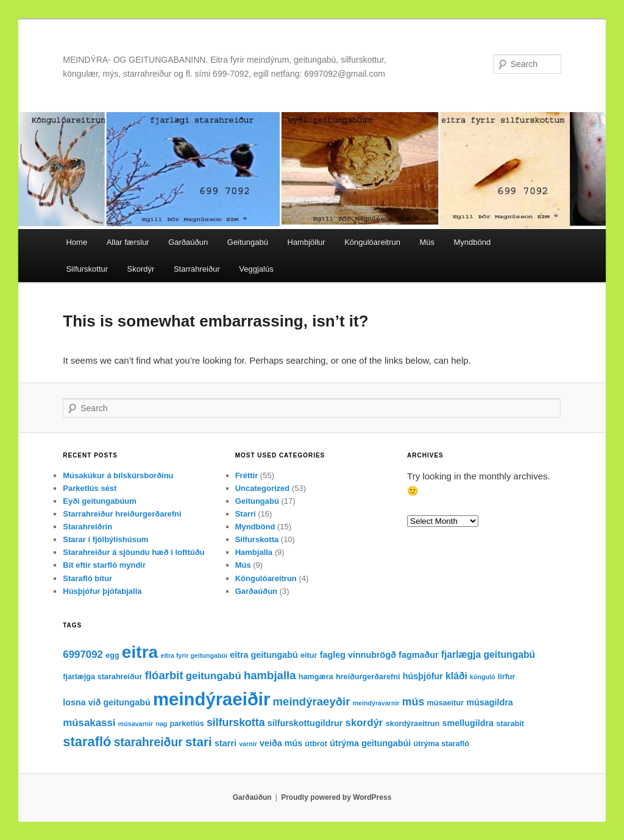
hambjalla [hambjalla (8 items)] (270, 675)
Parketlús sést (90, 488)
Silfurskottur (87, 269)
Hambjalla (254, 552)
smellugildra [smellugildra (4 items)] (468, 723)
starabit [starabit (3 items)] (510, 724)
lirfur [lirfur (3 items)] (507, 677)
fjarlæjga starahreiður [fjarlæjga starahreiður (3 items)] (102, 677)
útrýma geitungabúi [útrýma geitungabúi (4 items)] (370, 743)
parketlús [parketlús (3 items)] (187, 724)
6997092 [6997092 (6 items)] (83, 655)
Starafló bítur (87, 578)
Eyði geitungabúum (100, 501)
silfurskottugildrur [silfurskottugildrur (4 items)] (305, 723)
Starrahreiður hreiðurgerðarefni (122, 514)
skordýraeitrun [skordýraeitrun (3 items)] (413, 724)
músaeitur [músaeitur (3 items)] (445, 703)
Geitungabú (248, 242)
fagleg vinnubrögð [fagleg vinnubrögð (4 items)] (358, 655)
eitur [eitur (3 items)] (309, 655)
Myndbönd (473, 242)
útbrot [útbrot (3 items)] (316, 744)
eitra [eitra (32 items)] (140, 652)
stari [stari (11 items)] (199, 742)
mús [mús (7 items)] (413, 702)
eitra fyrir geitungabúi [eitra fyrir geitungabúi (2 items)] (194, 655)
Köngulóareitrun (372, 242)
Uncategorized (263, 488)
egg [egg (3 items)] (112, 655)
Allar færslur (128, 242)
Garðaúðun (188, 242)
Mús (427, 242)
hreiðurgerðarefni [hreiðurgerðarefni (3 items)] (368, 677)
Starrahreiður (197, 269)
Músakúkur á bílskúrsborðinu (118, 475)
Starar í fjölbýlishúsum (105, 539)
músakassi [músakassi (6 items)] (89, 723)
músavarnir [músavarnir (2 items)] (136, 724)
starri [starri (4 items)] (225, 743)
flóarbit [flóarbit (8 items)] (164, 675)
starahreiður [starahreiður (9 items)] (148, 742)
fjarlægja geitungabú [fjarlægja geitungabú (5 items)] (488, 655)
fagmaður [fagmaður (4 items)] (418, 655)
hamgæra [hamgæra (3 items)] (316, 677)
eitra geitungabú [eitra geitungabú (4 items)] (264, 655)
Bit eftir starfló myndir (104, 565)
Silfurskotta (257, 539)
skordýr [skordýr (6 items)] (364, 723)
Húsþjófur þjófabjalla (102, 591)
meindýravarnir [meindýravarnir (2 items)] (376, 703)
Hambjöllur (307, 242)
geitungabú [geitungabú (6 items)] (214, 676)
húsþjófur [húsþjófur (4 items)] (423, 676)
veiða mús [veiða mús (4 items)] (281, 743)
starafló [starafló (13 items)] (87, 742)
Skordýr (141, 269)
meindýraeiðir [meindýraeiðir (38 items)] (211, 699)
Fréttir (247, 475)
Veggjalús (256, 269)
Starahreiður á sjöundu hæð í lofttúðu (134, 552)
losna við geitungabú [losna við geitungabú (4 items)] (107, 702)
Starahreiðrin (87, 527)
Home (76, 242)
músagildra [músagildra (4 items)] (490, 702)
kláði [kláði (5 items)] (456, 676)
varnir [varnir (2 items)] (248, 744)
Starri (246, 514)
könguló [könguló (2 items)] (482, 677)
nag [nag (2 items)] (161, 724)
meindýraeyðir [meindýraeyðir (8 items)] (312, 701)
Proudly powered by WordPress (336, 797)
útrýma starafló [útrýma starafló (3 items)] (442, 744)
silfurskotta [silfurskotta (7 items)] (236, 722)
